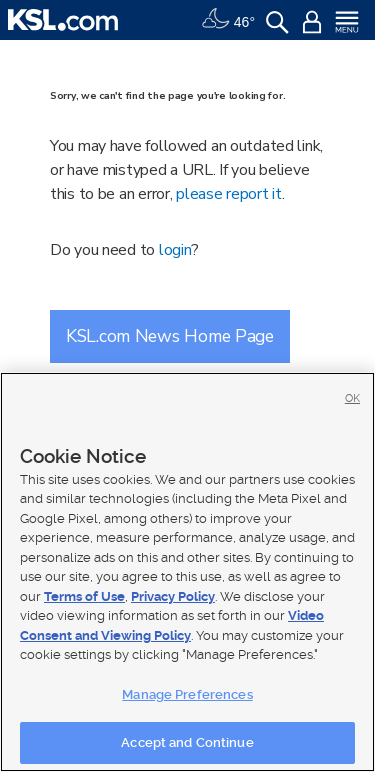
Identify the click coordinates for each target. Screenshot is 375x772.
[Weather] (228, 20)
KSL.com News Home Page (170, 336)
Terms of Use (84, 596)
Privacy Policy (173, 596)
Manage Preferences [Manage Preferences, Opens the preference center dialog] (187, 694)
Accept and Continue (187, 742)
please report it (229, 194)
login (175, 250)
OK (352, 398)
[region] (187, 572)
